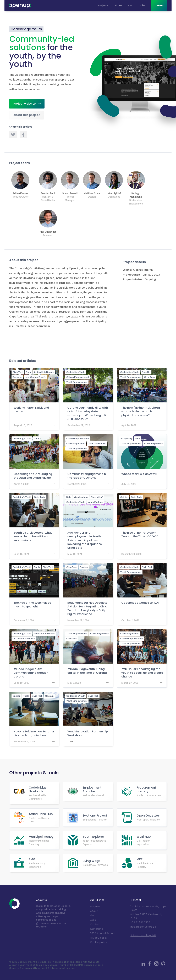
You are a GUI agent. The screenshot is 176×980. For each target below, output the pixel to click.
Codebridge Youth (76, 372)
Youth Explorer (95, 502)
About (94, 911)
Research (17, 377)
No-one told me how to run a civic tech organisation (34, 733)
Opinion (124, 497)
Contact (95, 924)
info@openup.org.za (143, 927)
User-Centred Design (35, 377)
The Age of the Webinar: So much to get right (32, 605)
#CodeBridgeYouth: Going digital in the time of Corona (87, 671)
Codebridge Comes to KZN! (140, 603)
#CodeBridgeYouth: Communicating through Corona (31, 673)
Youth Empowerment (77, 382)
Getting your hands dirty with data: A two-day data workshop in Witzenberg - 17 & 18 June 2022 (88, 413)
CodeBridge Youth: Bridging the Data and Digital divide (33, 476)
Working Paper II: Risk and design (31, 410)
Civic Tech (18, 372)
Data (28, 372)
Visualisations (81, 497)
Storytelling (126, 438)
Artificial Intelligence (44, 372)
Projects (95, 907)
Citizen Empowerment (78, 377)
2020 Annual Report (103, 933)
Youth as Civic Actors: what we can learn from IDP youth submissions (33, 537)
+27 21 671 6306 (140, 922)
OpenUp (146, 372)
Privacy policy (99, 938)
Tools (37, 567)
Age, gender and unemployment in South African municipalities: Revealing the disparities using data (85, 540)
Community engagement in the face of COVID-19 (87, 476)
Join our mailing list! (143, 935)
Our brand (97, 929)
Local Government (97, 443)
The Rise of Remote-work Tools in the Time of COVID (140, 535)
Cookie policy (99, 942)
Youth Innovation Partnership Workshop (88, 733)
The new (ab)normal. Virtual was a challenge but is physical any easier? (141, 412)
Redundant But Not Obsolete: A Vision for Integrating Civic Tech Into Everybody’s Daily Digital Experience (88, 608)
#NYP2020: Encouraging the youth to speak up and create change (142, 673)
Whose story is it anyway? (139, 474)
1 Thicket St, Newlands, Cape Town (148, 908)
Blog (93, 915)
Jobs (93, 920)
